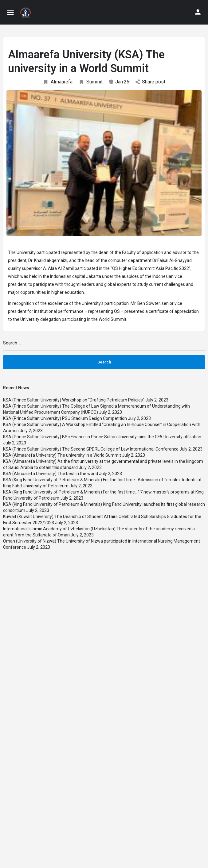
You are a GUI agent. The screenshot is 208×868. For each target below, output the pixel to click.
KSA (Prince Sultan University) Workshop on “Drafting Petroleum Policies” (74, 400)
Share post (150, 82)
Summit (91, 82)
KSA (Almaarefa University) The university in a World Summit (62, 455)
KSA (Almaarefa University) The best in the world (51, 474)
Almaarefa (58, 82)
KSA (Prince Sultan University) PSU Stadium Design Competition (65, 418)
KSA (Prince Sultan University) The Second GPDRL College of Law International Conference (91, 449)
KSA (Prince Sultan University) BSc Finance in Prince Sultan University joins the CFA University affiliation (102, 437)
